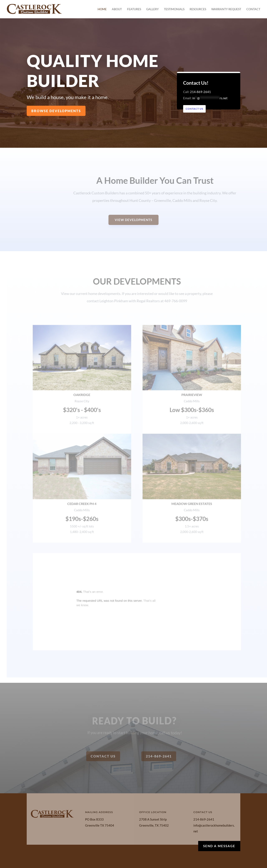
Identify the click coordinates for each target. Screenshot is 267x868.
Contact (253, 9)
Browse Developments (56, 111)
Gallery (152, 9)
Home (102, 9)
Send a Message (219, 846)
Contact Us (195, 109)
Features (134, 9)
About (117, 9)
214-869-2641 (201, 92)
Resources (198, 9)
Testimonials (174, 9)
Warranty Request (226, 9)
